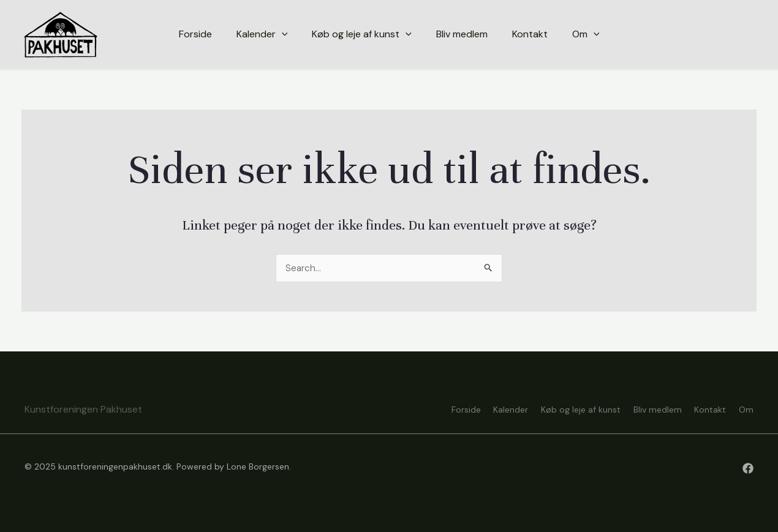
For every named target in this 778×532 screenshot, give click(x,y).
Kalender (485, 408)
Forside (434, 408)
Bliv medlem (645, 408)
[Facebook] (748, 468)
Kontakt (704, 408)
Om (746, 408)
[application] (282, 34)
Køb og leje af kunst (562, 408)
